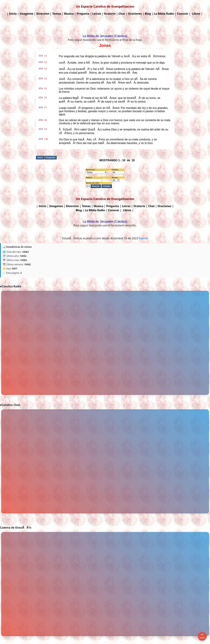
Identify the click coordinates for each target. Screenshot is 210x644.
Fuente (143, 238)
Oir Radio (202, 636)
